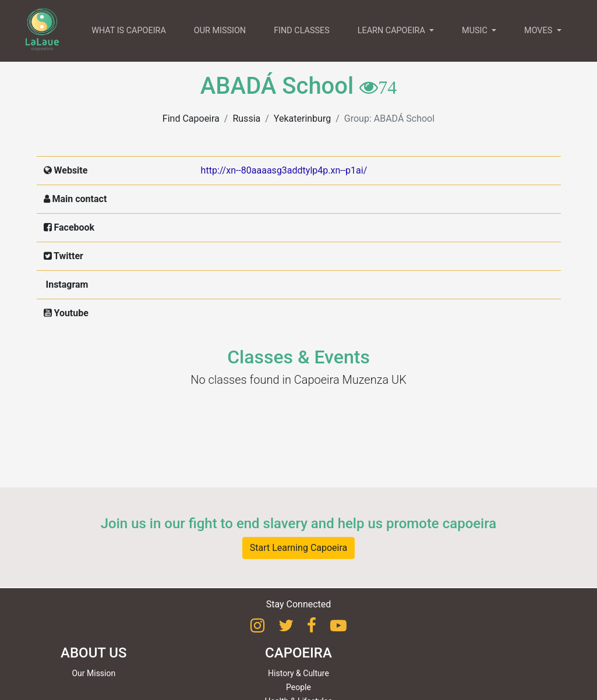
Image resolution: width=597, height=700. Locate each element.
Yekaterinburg (302, 119)
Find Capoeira (191, 119)
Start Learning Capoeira (299, 548)
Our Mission (93, 673)
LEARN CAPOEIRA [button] (393, 31)
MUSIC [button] (476, 31)
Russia (246, 119)
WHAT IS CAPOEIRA (129, 31)
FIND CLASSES (302, 31)
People (298, 687)
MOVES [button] (539, 31)
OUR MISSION (220, 31)
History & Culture (298, 673)
